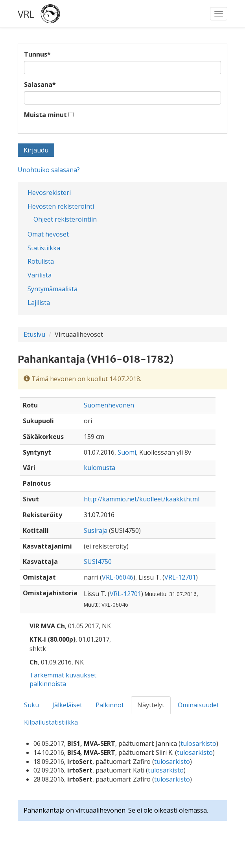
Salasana (40, 84)
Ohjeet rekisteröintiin (65, 219)
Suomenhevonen (109, 405)
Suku (31, 705)
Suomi (127, 452)
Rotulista (41, 261)
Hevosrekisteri (49, 193)
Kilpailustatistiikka (51, 722)
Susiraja (96, 530)
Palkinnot (110, 705)
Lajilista (39, 303)
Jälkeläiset (67, 705)
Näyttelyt (151, 705)
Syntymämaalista (52, 289)
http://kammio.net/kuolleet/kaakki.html (142, 499)
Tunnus (37, 54)
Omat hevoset (48, 234)
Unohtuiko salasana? (49, 170)
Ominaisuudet (198, 705)
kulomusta (99, 468)
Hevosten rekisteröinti (61, 206)
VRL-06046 (118, 577)
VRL (26, 14)
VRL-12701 (180, 577)
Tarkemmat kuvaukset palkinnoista (63, 680)
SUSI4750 (98, 562)
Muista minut (45, 115)
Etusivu (34, 334)
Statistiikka (44, 248)
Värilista (40, 275)
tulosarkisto (198, 743)
